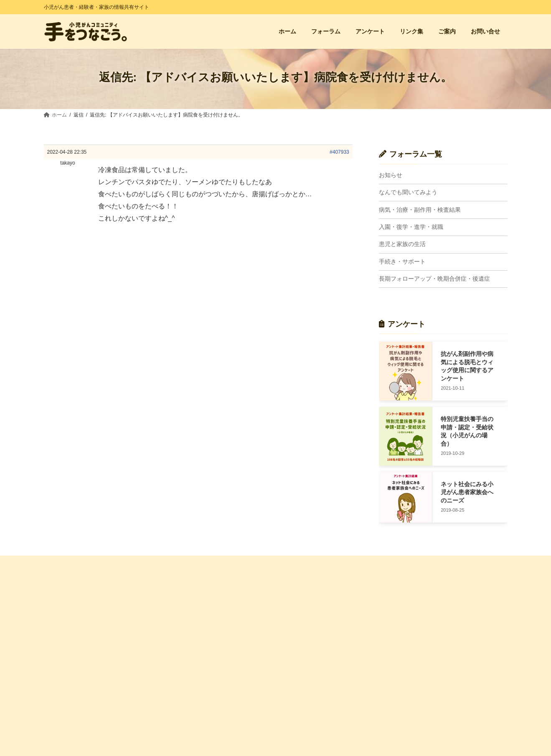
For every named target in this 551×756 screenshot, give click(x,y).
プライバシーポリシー (193, 720)
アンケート (180, 615)
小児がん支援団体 (426, 615)
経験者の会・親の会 (429, 601)
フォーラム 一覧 (305, 601)
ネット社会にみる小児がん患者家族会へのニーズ (467, 492)
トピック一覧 (302, 615)
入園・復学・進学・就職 (411, 227)
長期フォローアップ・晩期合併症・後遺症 (434, 279)
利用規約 (178, 705)
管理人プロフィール (190, 690)
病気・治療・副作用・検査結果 (420, 210)
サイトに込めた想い (190, 676)
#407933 (339, 152)
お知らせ (391, 175)
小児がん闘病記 (424, 630)
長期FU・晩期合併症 (310, 717)
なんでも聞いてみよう (408, 193)
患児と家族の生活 (402, 244)
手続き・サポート (402, 261)
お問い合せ (180, 630)
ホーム (175, 601)
